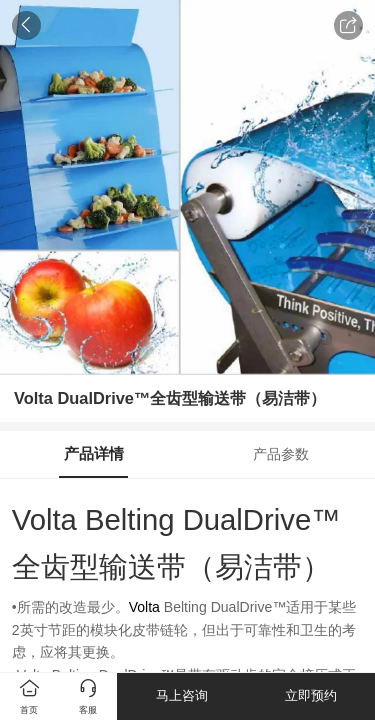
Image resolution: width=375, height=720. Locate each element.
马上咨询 (182, 695)
